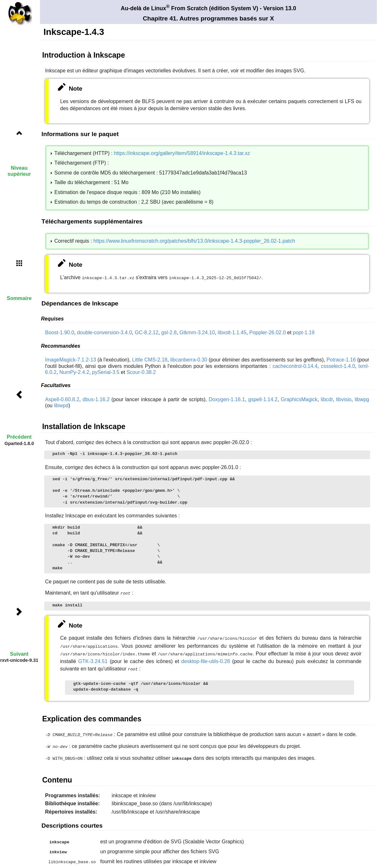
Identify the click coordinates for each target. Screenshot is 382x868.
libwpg (362, 399)
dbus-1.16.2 (96, 399)
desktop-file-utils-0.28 (206, 658)
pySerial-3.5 (106, 372)
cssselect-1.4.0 (338, 365)
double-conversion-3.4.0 (104, 332)
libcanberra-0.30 (189, 359)
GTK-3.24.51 (93, 658)
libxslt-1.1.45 (232, 332)
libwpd (61, 405)
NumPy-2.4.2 (74, 372)
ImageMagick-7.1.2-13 (71, 359)
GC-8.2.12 (147, 332)
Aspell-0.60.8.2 (62, 399)
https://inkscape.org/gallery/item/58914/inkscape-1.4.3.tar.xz (182, 153)
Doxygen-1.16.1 (227, 399)
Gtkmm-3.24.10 (197, 332)
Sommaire (19, 298)
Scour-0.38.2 (141, 372)
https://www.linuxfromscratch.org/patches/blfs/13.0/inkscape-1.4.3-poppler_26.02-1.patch (194, 241)
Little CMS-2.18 (150, 359)
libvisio (344, 399)
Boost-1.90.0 (60, 332)
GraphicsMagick (299, 399)
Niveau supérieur (19, 171)
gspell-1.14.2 (263, 399)
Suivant (19, 654)
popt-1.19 (304, 332)
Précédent (19, 437)
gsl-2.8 (169, 332)
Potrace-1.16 (341, 359)
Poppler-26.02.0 (267, 332)
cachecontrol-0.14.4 (295, 365)
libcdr (327, 399)
